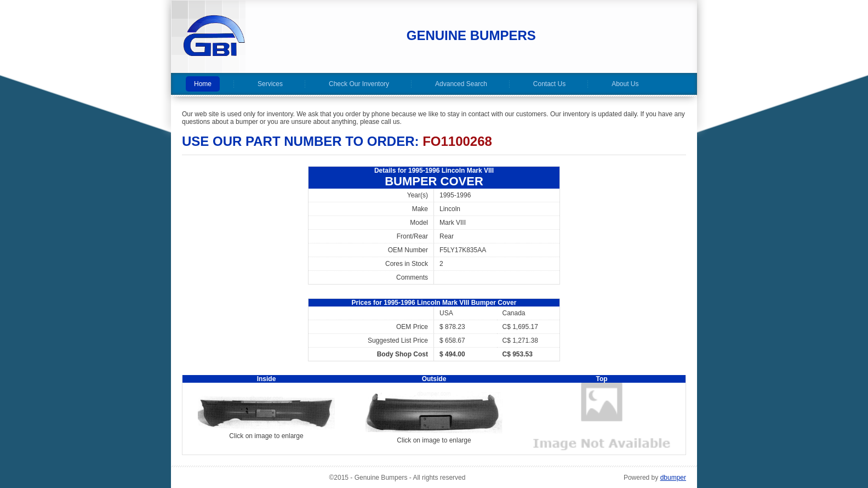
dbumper (673, 478)
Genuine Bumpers (471, 35)
